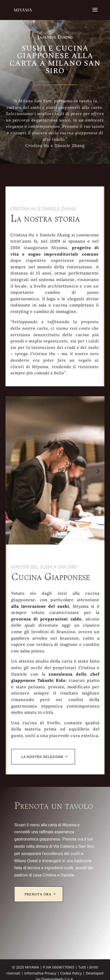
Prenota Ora (38, 894)
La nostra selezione (42, 757)
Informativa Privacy (40, 973)
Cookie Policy (71, 973)
